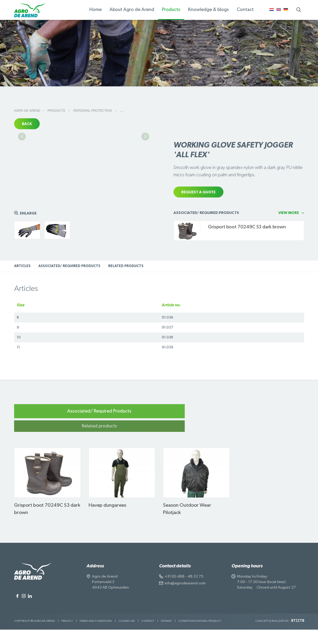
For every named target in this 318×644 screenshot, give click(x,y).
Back (27, 124)
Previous (22, 183)
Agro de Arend (27, 111)
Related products (126, 294)
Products (57, 111)
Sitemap (166, 635)
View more (289, 241)
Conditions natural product (200, 635)
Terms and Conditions (96, 635)
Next (145, 183)
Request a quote (198, 192)
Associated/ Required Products (69, 294)
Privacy (67, 635)
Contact (148, 635)
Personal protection (93, 111)
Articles (22, 294)
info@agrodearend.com (185, 598)
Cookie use (127, 635)
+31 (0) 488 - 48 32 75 (184, 591)
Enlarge (28, 241)
